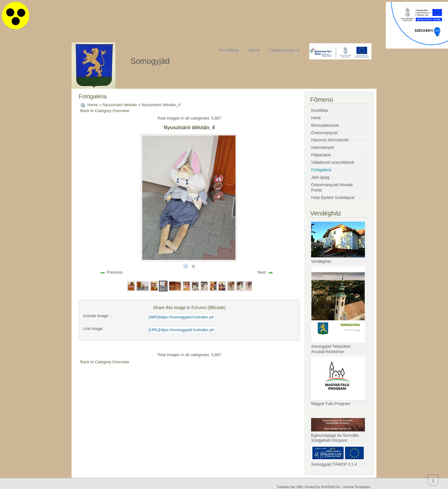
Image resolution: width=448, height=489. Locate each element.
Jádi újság (320, 177)
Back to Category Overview (105, 111)
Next (262, 272)
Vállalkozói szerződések (333, 162)
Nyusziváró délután (120, 105)
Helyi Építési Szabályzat (333, 197)
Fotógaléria (321, 170)
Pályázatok (321, 155)
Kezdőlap (229, 50)
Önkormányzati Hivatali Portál (332, 187)
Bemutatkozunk (325, 125)
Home (93, 105)
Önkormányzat (284, 50)
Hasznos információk (330, 140)
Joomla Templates (357, 487)
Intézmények (323, 147)
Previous (115, 272)
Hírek (254, 50)
